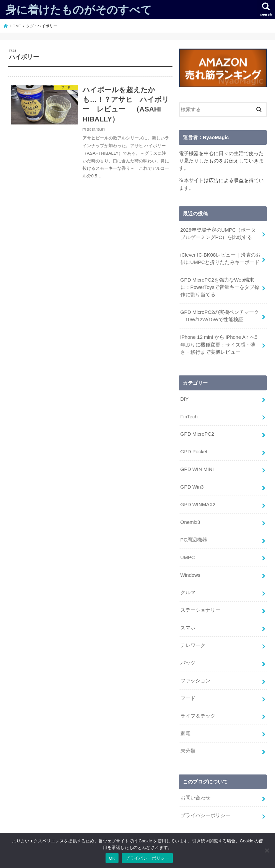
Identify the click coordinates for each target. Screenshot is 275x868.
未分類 (188, 751)
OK (112, 858)
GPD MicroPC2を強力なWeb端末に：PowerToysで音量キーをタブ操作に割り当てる (220, 287)
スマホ (188, 628)
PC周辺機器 (194, 540)
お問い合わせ (195, 798)
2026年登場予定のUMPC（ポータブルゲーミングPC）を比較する (218, 234)
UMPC (188, 557)
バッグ (188, 663)
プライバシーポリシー (205, 815)
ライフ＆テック (198, 716)
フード (188, 698)
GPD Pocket (194, 452)
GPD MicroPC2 (197, 434)
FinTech (189, 417)
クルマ (188, 592)
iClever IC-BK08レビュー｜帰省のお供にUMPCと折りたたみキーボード (221, 259)
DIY (185, 399)
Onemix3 (190, 522)
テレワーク (193, 645)
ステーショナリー (200, 610)
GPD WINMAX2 (198, 505)
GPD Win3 (192, 487)
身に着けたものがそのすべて (79, 9)
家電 (185, 734)
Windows (190, 575)
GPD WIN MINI (197, 469)
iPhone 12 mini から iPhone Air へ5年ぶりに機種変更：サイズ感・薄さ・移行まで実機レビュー (219, 344)
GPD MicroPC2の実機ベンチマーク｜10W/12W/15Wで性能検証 (220, 316)
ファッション (195, 681)
